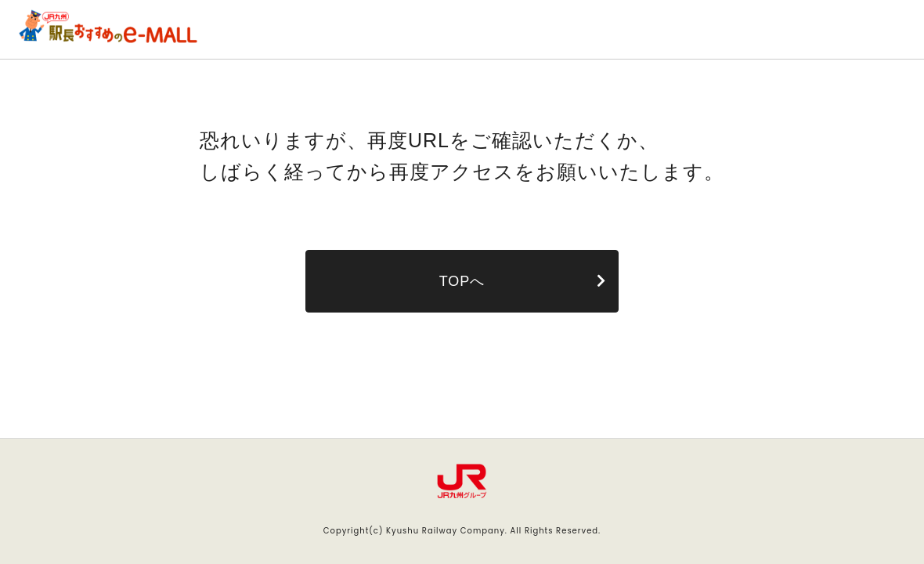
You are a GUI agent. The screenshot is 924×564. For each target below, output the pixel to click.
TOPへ (462, 281)
